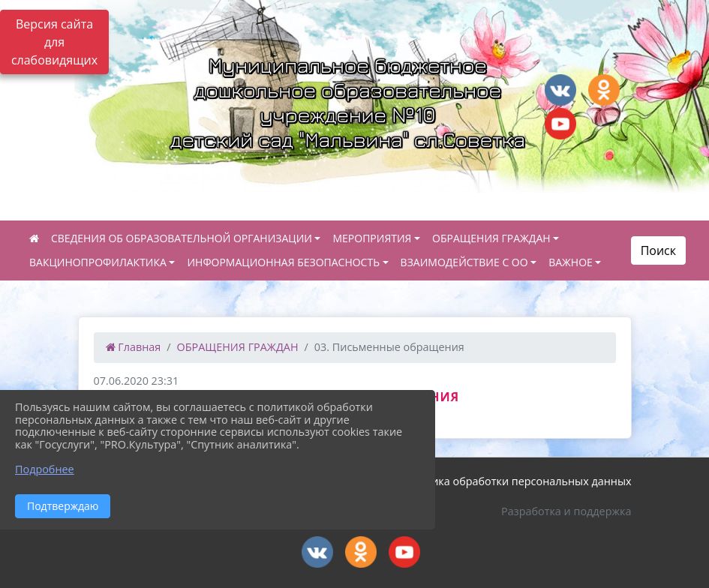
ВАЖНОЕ (571, 262)
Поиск (658, 250)
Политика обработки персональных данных (515, 481)
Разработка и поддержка (566, 511)
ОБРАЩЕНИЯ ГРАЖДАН (491, 238)
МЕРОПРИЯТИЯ (372, 238)
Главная (134, 347)
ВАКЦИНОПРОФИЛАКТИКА (98, 262)
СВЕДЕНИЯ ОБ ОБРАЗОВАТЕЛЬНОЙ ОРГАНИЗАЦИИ (182, 238)
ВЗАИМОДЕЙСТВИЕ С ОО (464, 262)
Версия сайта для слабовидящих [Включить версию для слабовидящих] (54, 42)
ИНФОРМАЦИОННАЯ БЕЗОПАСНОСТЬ (283, 262)
